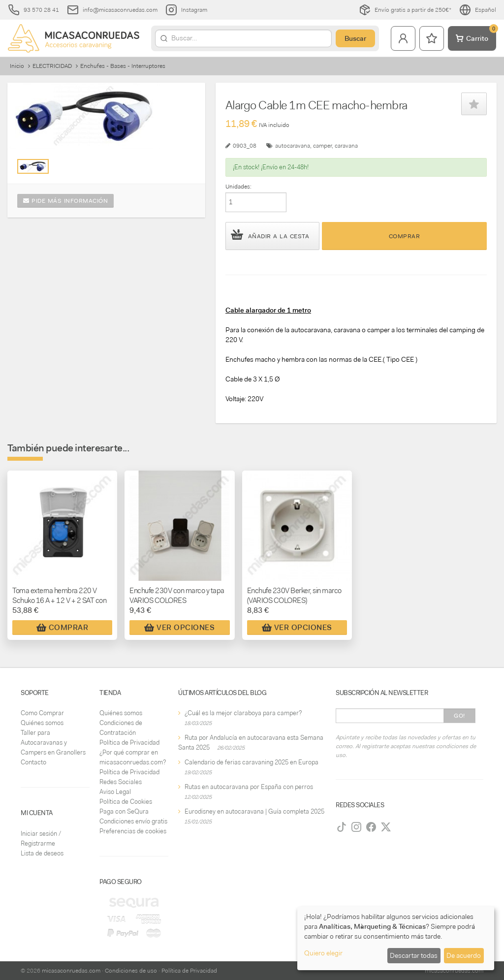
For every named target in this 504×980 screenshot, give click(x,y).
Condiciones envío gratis (133, 821)
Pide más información (65, 201)
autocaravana (293, 146)
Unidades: (238, 187)
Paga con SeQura (124, 811)
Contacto (33, 762)
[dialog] (396, 938)
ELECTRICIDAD (52, 66)
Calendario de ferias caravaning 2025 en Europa (252, 762)
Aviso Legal (115, 792)
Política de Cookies (126, 802)
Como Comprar (42, 713)
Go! (459, 716)
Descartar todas (414, 955)
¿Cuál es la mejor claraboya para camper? (243, 713)
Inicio (17, 66)
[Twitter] (386, 827)
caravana (346, 146)
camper (322, 146)
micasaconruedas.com (71, 971)
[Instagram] (356, 827)
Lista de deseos (42, 853)
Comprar (405, 236)
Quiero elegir (323, 953)
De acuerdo (464, 955)
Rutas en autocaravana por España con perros (249, 787)
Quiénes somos (42, 723)
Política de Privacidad (129, 743)
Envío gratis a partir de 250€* (405, 10)
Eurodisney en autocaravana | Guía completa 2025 (254, 811)
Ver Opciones (179, 628)
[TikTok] (342, 827)
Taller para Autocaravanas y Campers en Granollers (53, 743)
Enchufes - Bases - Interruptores (123, 66)
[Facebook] (371, 827)
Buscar (355, 38)
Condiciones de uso (131, 971)
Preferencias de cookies (133, 831)
